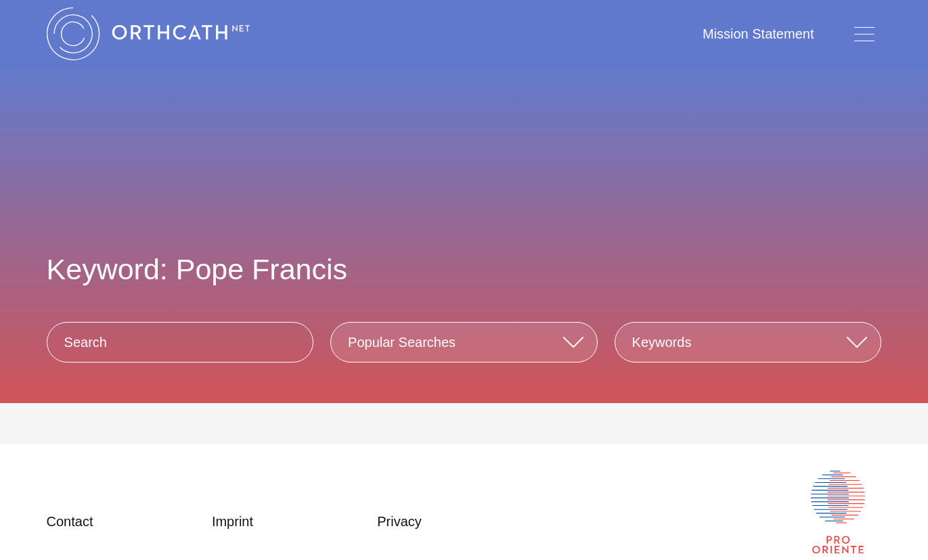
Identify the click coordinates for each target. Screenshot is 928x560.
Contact (70, 521)
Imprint (233, 521)
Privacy (399, 521)
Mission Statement (758, 34)
